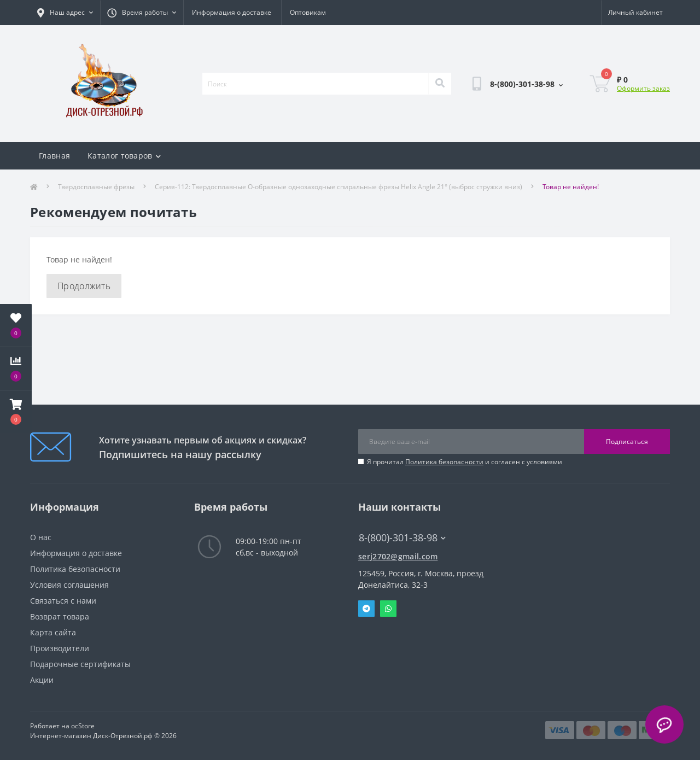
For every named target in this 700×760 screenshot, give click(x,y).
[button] (16, 412)
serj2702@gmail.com (398, 556)
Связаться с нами (63, 601)
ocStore (83, 726)
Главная (54, 156)
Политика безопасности (444, 462)
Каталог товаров (124, 156)
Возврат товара (60, 616)
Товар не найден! (571, 187)
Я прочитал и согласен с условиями (465, 462)
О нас (41, 537)
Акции (42, 680)
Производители (60, 648)
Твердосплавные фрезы (96, 187)
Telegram (366, 609)
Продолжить (84, 286)
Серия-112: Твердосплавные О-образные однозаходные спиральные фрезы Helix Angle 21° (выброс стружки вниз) (339, 187)
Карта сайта (53, 632)
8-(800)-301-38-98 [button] (402, 538)
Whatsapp (388, 609)
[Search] (440, 84)
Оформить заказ (643, 88)
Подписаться (627, 442)
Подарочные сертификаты (80, 664)
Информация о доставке (232, 12)
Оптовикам (308, 12)
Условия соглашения (69, 585)
